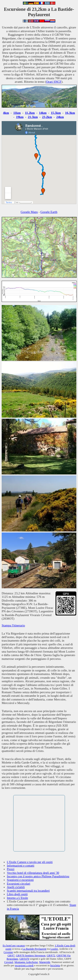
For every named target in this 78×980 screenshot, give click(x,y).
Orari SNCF (54, 82)
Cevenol (9, 962)
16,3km (70, 113)
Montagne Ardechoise (26, 962)
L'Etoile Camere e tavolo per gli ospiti (30, 862)
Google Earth (49, 212)
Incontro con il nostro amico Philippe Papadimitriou (38, 876)
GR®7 (11, 956)
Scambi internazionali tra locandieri (28, 891)
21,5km (33, 117)
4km (6, 113)
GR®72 (51, 956)
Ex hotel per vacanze (14, 946)
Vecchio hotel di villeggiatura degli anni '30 (33, 873)
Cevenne (8, 952)
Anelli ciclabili (16, 887)
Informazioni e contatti (21, 866)
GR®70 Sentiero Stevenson (31, 956)
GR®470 (24, 959)
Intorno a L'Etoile (17, 898)
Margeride (45, 962)
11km (17, 113)
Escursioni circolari (19, 884)
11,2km (30, 113)
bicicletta (55, 965)
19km (20, 117)
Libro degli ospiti (17, 894)
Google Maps (29, 212)
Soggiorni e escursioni (20, 880)
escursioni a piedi (24, 965)
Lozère (54, 949)
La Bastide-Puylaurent (34, 949)
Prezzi (11, 869)
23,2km (47, 117)
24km (60, 117)
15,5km (56, 113)
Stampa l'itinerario (13, 625)
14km (43, 113)
